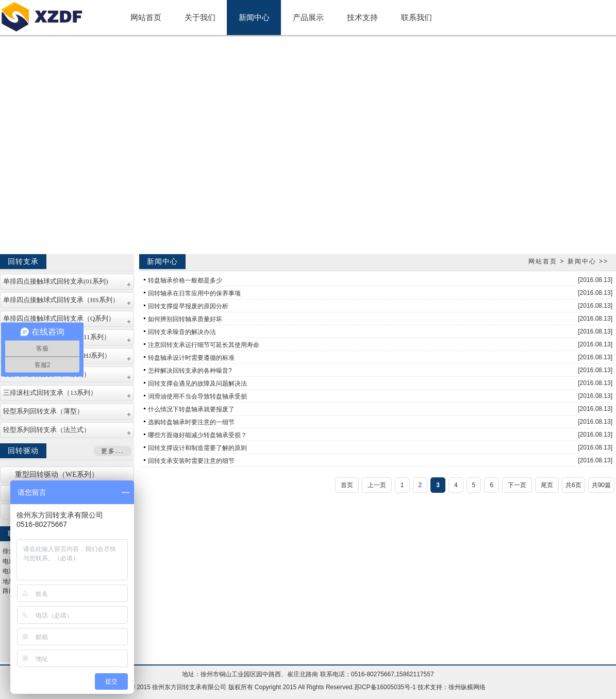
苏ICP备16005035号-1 (385, 687)
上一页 (377, 485)
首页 (347, 485)
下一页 (517, 485)
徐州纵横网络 (467, 687)
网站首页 (543, 261)
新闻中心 (582, 261)
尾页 (547, 485)
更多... (112, 451)
